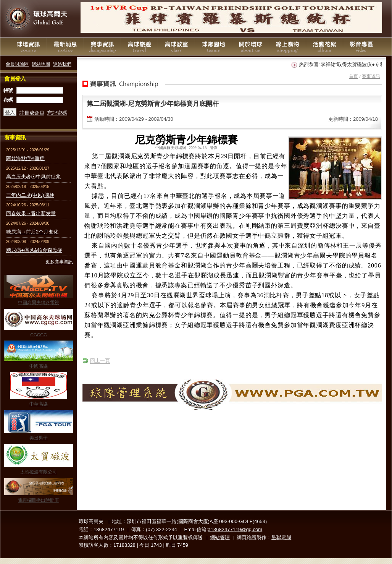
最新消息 (65, 47)
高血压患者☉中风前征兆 (33, 177)
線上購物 (287, 47)
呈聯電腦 (281, 537)
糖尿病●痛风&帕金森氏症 (34, 250)
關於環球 (250, 47)
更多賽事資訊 (59, 262)
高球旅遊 (139, 47)
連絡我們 (62, 64)
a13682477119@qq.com (235, 529)
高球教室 (176, 47)
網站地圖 (41, 64)
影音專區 (361, 47)
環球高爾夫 (39, 19)
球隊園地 (213, 47)
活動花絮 (324, 47)
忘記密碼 (57, 113)
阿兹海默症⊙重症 (25, 158)
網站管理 (220, 537)
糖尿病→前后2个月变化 (32, 232)
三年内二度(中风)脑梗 (30, 195)
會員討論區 (17, 64)
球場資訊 (28, 47)
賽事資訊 (102, 47)
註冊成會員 (32, 113)
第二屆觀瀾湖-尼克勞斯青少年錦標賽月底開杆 (153, 104)
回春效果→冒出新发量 (31, 213)
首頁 (353, 76)
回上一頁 (100, 361)
